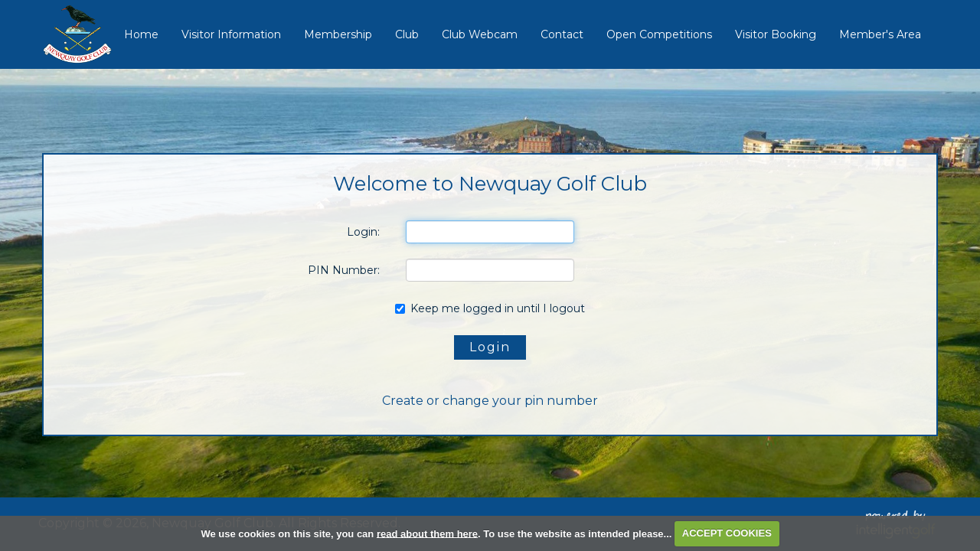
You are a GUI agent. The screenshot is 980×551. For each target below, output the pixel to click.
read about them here (427, 533)
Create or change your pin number (490, 401)
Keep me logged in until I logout (490, 308)
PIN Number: (344, 270)
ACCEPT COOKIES (727, 533)
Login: (363, 232)
